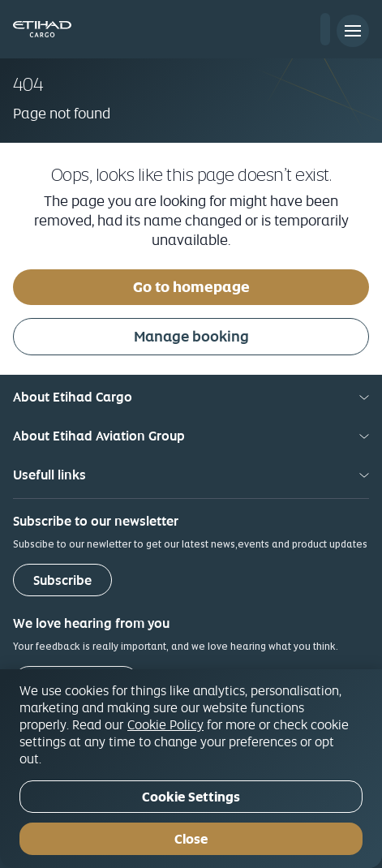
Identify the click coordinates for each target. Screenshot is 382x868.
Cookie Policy (165, 724)
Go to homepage (191, 287)
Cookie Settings (191, 797)
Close (191, 839)
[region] (191, 769)
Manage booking (191, 336)
